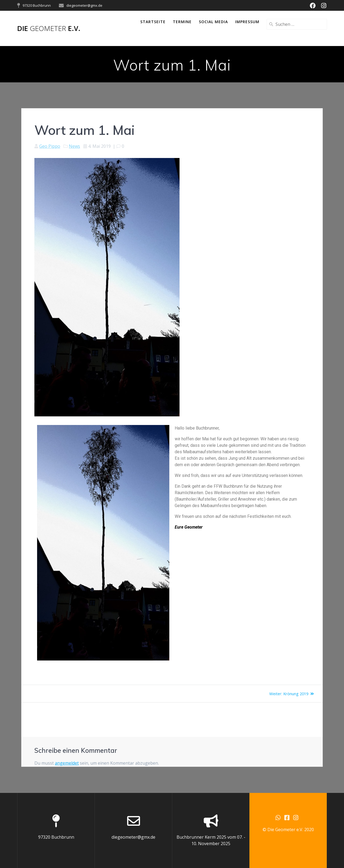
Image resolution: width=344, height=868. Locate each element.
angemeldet (67, 763)
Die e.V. (49, 29)
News (74, 146)
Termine (182, 22)
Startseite (153, 22)
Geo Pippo (50, 146)
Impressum (247, 22)
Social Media (213, 22)
